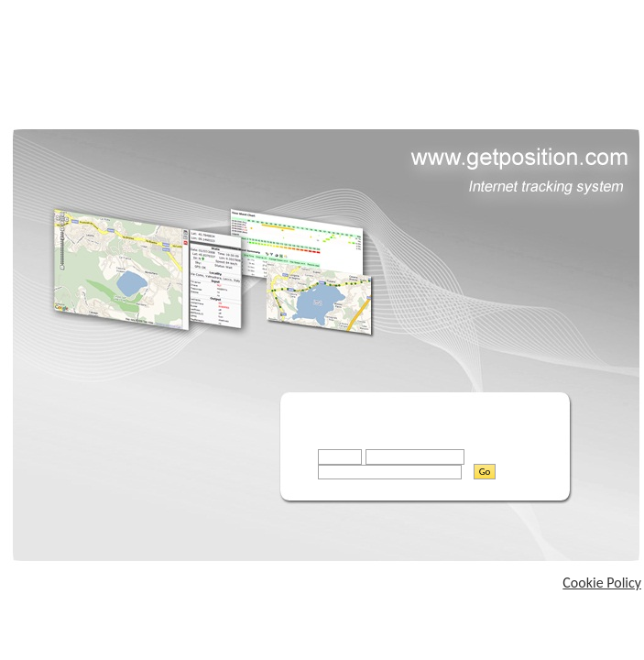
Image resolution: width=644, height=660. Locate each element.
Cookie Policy (602, 583)
